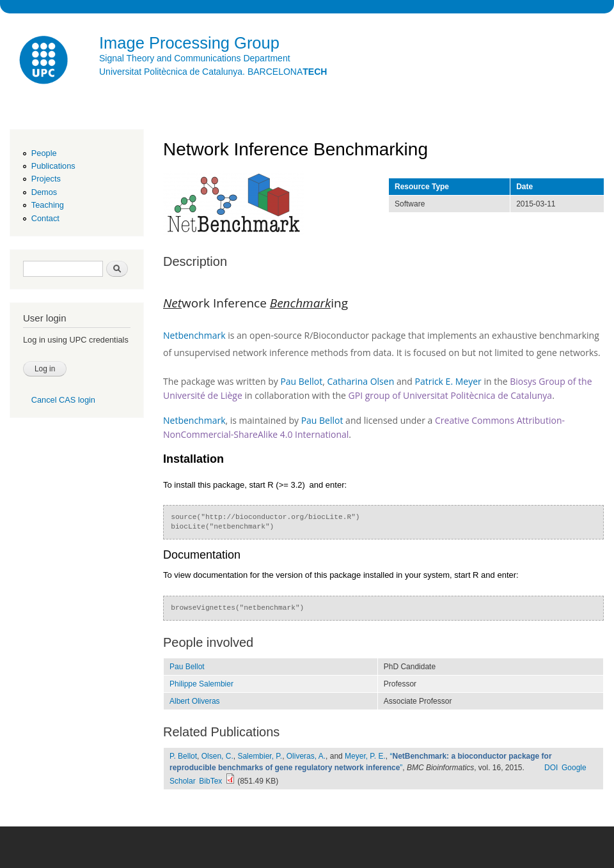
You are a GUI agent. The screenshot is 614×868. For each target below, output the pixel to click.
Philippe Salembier (201, 684)
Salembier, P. (260, 756)
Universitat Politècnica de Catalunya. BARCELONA (213, 72)
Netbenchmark (194, 335)
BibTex (210, 781)
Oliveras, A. (306, 756)
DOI (551, 768)
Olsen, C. (217, 756)
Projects (46, 179)
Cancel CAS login (63, 400)
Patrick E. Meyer (449, 381)
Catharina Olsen (360, 381)
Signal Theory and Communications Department (195, 58)
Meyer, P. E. (365, 756)
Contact (45, 218)
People (44, 153)
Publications (53, 166)
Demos (44, 192)
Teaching (48, 205)
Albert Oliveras (195, 701)
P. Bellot (183, 756)
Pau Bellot (301, 381)
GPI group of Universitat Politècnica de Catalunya (451, 395)
